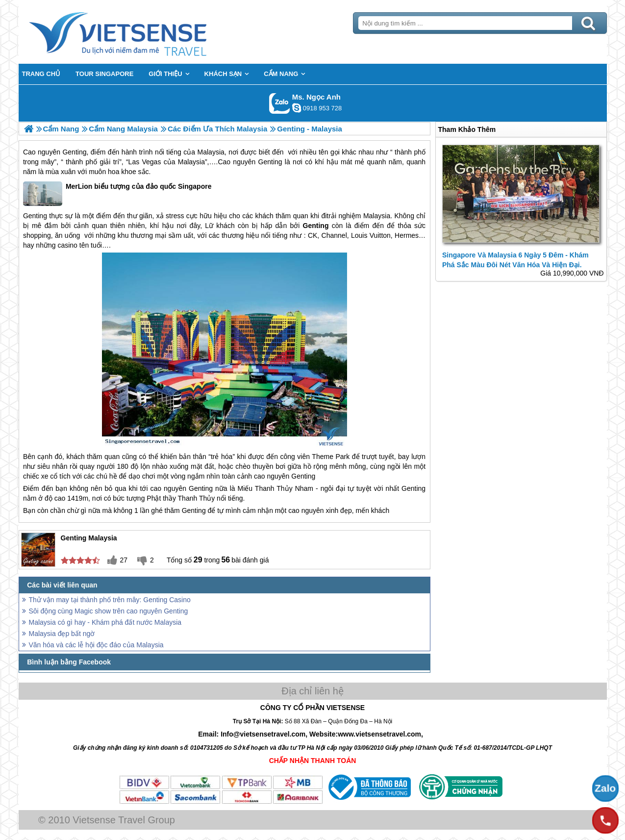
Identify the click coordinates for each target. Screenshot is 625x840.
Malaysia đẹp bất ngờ (62, 634)
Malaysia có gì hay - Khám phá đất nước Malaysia (105, 622)
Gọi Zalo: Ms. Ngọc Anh (280, 103)
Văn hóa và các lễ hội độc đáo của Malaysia (96, 645)
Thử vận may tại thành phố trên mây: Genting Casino (110, 600)
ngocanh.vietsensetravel (297, 108)
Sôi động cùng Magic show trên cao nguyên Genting (109, 611)
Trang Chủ (142, 32)
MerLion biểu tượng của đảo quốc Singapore (117, 194)
